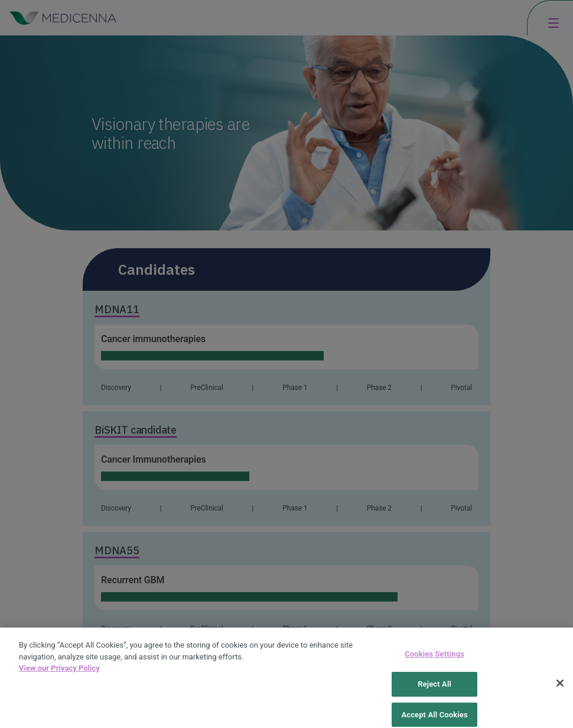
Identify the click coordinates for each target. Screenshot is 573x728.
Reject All (434, 690)
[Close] (560, 689)
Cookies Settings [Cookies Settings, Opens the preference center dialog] (434, 660)
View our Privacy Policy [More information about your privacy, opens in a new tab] (59, 674)
